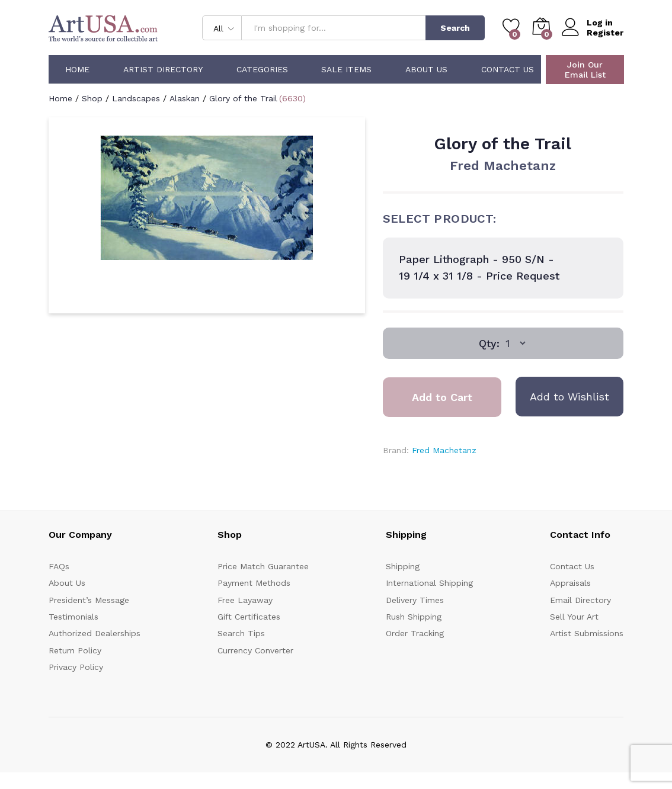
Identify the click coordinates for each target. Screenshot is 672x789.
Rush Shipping (414, 617)
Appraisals (570, 583)
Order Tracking (415, 633)
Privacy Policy (76, 667)
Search (455, 28)
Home (77, 69)
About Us (426, 69)
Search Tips (241, 633)
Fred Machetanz (503, 166)
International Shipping (429, 583)
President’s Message (89, 600)
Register (605, 33)
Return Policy (75, 650)
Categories (262, 69)
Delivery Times (415, 600)
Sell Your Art (574, 617)
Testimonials (73, 617)
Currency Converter (255, 650)
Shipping (403, 566)
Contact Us (508, 69)
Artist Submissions (587, 633)
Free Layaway (245, 600)
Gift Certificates (249, 617)
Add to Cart (442, 397)
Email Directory (580, 600)
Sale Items (346, 69)
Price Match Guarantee (263, 566)
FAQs (59, 566)
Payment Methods (254, 583)
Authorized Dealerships (95, 633)
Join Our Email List (585, 70)
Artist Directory (163, 69)
